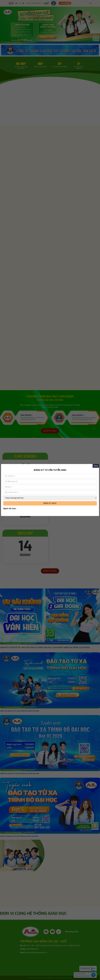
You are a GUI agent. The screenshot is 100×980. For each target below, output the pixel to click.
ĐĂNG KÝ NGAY (50, 503)
